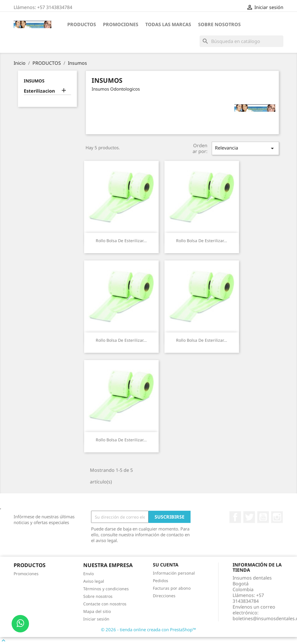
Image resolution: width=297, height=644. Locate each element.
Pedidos (161, 581)
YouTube (263, 517)
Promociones (121, 24)
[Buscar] (241, 41)
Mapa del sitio (97, 611)
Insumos (34, 81)
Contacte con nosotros (105, 604)
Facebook (235, 517)
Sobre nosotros (219, 24)
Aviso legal (94, 581)
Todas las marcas (168, 24)
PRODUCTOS (82, 24)
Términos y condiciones (106, 589)
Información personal (174, 573)
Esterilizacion (39, 91)
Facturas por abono (172, 588)
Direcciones (164, 596)
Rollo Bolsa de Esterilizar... (121, 241)
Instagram (277, 517)
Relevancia (245, 148)
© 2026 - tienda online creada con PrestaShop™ (148, 629)
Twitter (249, 517)
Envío (88, 574)
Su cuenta (166, 565)
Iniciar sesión (96, 619)
